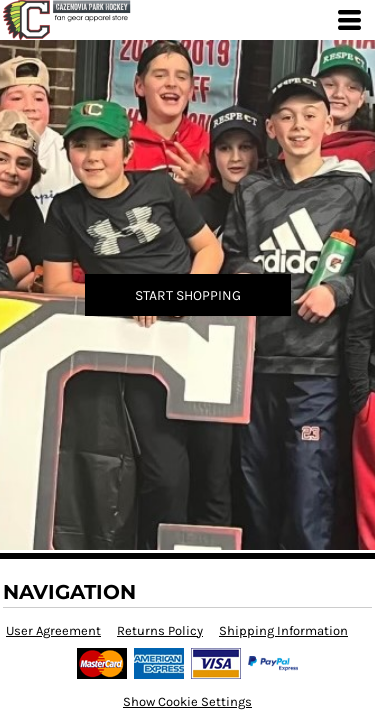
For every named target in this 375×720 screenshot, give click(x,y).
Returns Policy (160, 630)
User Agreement (53, 630)
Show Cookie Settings (187, 701)
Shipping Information (283, 630)
